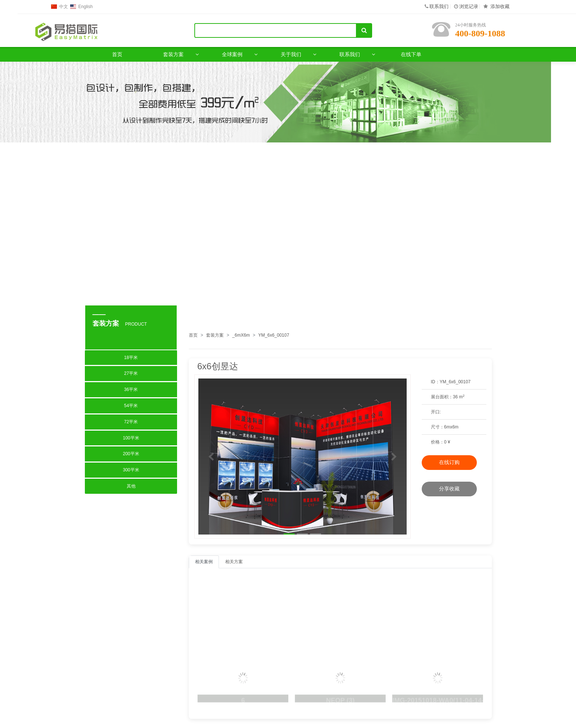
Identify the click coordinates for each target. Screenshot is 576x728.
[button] (211, 457)
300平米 (131, 470)
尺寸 (435, 427)
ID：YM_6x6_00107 (451, 382)
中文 (64, 7)
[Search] (276, 30)
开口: (436, 412)
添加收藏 (500, 6)
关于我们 (291, 54)
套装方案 (173, 54)
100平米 (131, 438)
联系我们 (439, 6)
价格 (435, 442)
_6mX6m (241, 335)
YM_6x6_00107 (274, 335)
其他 (131, 486)
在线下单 (411, 54)
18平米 (131, 358)
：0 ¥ (441, 442)
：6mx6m (445, 427)
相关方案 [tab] (234, 562)
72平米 (131, 422)
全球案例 (232, 54)
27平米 (131, 373)
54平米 (131, 406)
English (85, 7)
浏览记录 (469, 6)
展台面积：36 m (448, 397)
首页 (117, 54)
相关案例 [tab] (204, 562)
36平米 (131, 390)
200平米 (131, 454)
